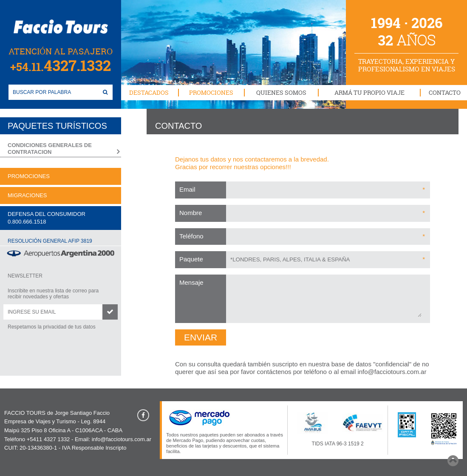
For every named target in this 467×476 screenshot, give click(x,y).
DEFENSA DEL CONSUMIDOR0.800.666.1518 (47, 218)
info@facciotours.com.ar (392, 372)
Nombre (191, 213)
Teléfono (191, 236)
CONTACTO (445, 92)
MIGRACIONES (27, 195)
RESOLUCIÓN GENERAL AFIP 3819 (50, 241)
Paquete (191, 259)
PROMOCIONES (211, 92)
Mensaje (191, 282)
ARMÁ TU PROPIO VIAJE (369, 92)
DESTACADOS (149, 92)
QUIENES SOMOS (281, 92)
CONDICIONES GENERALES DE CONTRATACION (50, 149)
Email (187, 189)
